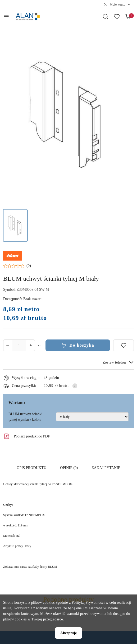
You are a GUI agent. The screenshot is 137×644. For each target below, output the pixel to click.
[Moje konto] (117, 5)
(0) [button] (29, 266)
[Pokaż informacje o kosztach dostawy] (75, 386)
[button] (17, 266)
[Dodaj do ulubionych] (124, 345)
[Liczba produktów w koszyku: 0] (128, 16)
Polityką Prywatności (88, 603)
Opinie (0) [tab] (69, 468)
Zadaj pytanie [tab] (106, 468)
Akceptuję (69, 633)
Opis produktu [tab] (31, 468)
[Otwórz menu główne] (6, 17)
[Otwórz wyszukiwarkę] (106, 16)
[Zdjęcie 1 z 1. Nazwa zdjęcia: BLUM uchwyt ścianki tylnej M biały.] (15, 225)
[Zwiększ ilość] (31, 345)
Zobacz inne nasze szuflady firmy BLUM (30, 567)
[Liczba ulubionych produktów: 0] (117, 16)
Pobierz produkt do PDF (27, 436)
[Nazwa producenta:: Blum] (12, 256)
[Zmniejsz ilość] (7, 345)
